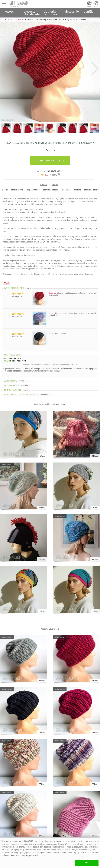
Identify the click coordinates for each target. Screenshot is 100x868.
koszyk (89, 6)
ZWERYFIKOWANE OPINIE (18, 288)
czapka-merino (33, 190)
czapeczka (66, 190)
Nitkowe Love (55, 171)
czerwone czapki (91, 190)
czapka (5, 190)
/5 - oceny (49, 175)
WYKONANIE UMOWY (17, 386)
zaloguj (96, 6)
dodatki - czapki (60, 404)
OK (87, 863)
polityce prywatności (29, 855)
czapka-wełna (17, 190)
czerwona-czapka (51, 190)
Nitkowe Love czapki (50, 629)
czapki (55, 185)
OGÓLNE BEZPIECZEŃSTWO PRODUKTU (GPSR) (27, 395)
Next (95, 69)
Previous (5, 69)
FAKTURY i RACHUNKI (17, 390)
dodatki (44, 185)
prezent (77, 190)
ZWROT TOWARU (16, 381)
